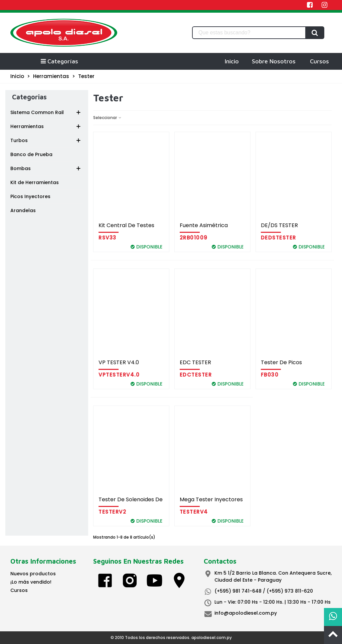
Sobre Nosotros (274, 61)
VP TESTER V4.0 (119, 362)
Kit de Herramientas (35, 182)
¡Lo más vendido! (31, 582)
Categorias (29, 97)
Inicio (232, 61)
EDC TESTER (195, 362)
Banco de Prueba (31, 154)
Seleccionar (108, 118)
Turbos (19, 140)
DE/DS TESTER (279, 225)
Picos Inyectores (30, 196)
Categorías (59, 61)
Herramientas (27, 126)
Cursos (319, 61)
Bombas (21, 168)
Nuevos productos (33, 574)
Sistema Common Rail (37, 112)
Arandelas (23, 210)
